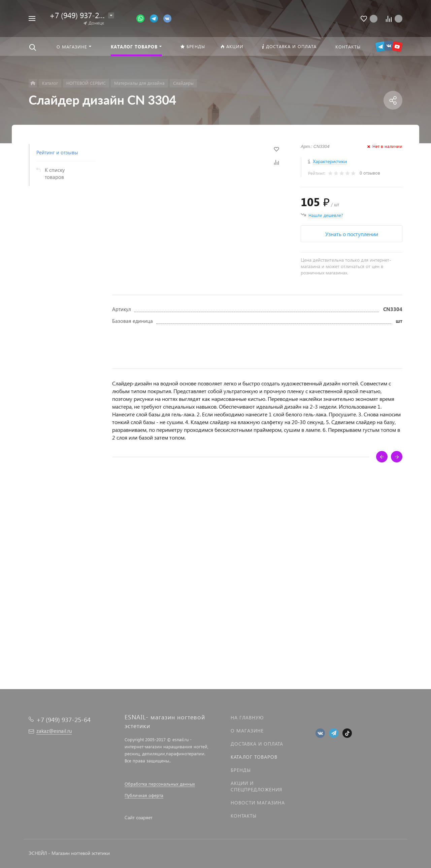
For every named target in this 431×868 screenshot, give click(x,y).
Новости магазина (258, 803)
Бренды (241, 770)
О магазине (247, 731)
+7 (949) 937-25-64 (82, 15)
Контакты (244, 816)
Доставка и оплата (257, 744)
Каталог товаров (254, 757)
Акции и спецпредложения (256, 786)
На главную (247, 718)
